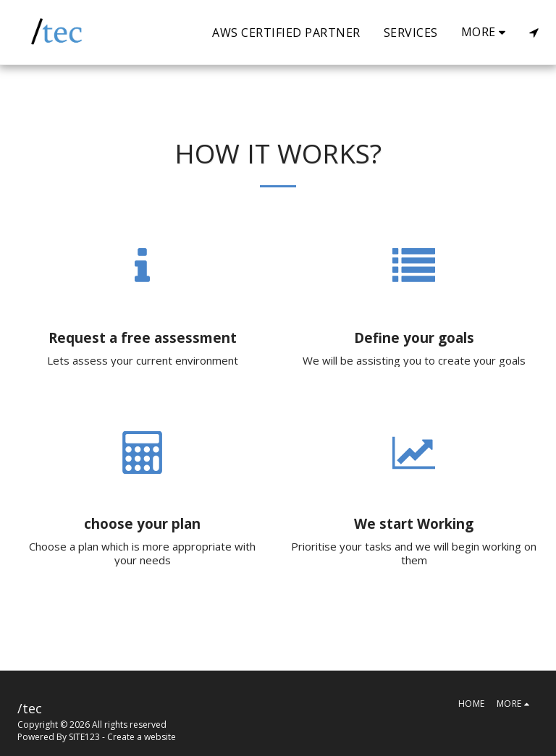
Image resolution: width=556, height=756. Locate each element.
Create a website (142, 737)
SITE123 (84, 737)
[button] (534, 33)
